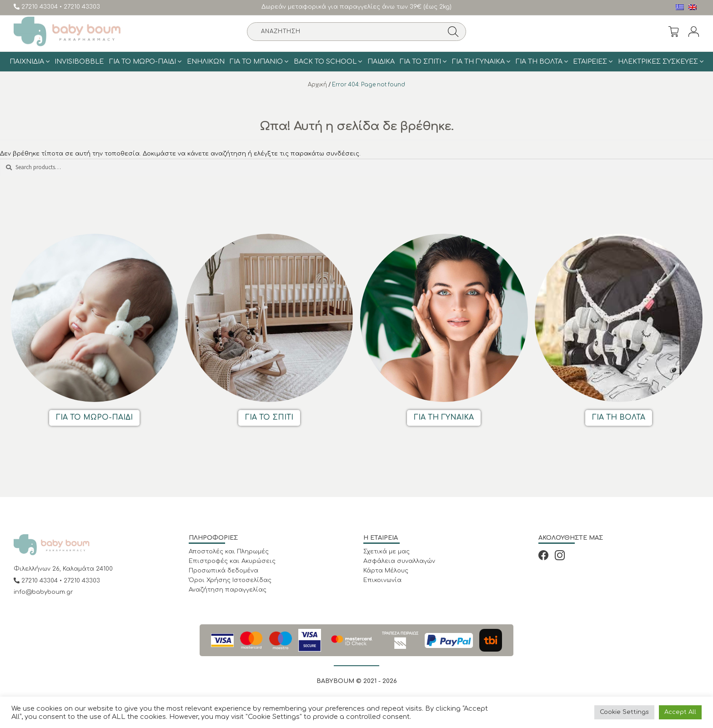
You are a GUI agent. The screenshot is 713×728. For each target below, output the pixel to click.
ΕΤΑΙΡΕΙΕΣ (590, 61)
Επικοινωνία (382, 580)
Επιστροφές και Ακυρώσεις (232, 561)
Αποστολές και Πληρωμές (229, 552)
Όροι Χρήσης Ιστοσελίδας (230, 580)
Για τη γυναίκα (478, 61)
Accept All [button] (680, 712)
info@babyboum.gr (43, 592)
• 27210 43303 (80, 7)
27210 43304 (37, 7)
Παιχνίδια (27, 61)
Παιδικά (381, 61)
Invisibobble (79, 61)
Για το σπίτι (420, 61)
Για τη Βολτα (539, 61)
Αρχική (317, 85)
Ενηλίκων (206, 61)
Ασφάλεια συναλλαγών (399, 561)
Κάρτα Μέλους (386, 571)
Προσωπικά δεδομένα (223, 571)
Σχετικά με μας (387, 552)
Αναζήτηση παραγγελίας (228, 590)
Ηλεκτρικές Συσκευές (658, 61)
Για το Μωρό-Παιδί (143, 61)
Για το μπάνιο (256, 61)
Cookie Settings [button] (624, 712)
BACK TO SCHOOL (325, 61)
